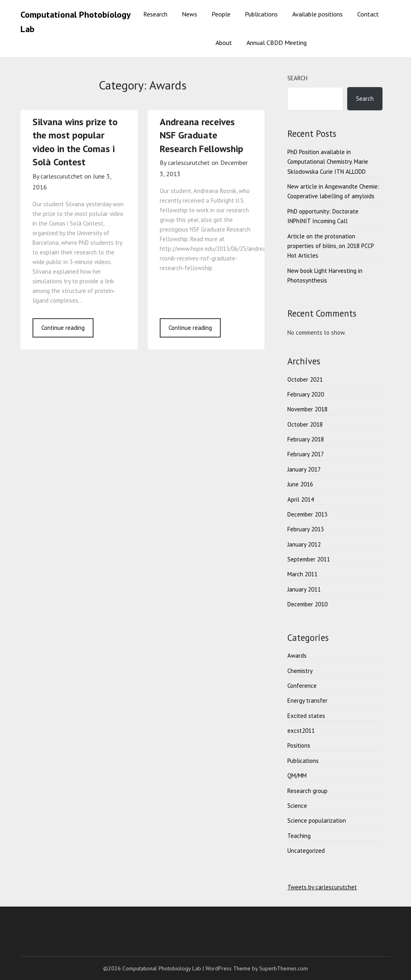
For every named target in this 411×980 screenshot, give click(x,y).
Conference (302, 686)
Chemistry (300, 671)
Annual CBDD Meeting (277, 43)
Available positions (317, 14)
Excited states (306, 716)
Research (155, 14)
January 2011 (304, 589)
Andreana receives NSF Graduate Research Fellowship (201, 135)
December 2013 (307, 514)
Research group (307, 791)
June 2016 (300, 484)
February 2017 (306, 454)
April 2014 (301, 499)
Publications (261, 14)
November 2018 (307, 409)
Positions (299, 745)
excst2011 (301, 731)
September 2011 (309, 559)
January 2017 (304, 469)
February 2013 (306, 529)
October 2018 (305, 424)
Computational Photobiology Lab (75, 22)
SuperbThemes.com (284, 968)
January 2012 (304, 544)
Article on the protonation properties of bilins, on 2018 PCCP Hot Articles (331, 246)
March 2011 (302, 574)
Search (297, 78)
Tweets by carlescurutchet (322, 887)
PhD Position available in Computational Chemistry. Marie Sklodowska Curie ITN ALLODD (328, 162)
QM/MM (297, 776)
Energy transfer (307, 700)
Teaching (299, 836)
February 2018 (306, 439)
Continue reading (63, 328)
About (224, 43)
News (189, 14)
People (221, 14)
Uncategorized (306, 851)
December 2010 (307, 604)
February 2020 (306, 394)
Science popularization (317, 820)
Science (297, 806)
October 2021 (305, 379)
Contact (368, 14)
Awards (297, 656)
